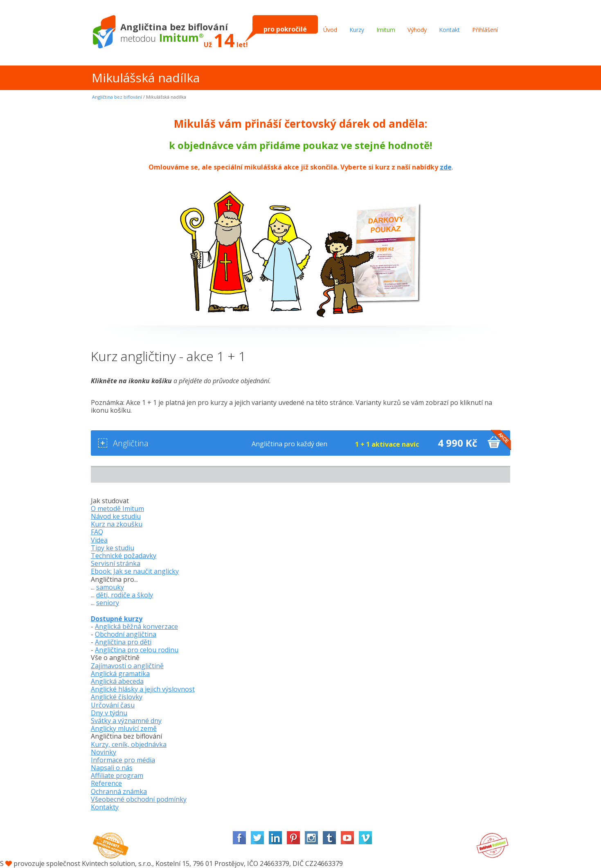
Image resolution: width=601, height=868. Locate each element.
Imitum (386, 30)
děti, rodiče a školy (125, 595)
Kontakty (105, 807)
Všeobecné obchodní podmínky (139, 799)
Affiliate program (117, 775)
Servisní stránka (116, 563)
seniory (108, 603)
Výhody (417, 30)
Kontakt (449, 30)
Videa (99, 540)
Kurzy (357, 30)
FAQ (97, 532)
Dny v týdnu (109, 713)
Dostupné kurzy (117, 619)
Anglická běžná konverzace (136, 626)
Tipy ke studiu (113, 548)
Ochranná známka (119, 791)
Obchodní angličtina (126, 634)
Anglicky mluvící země (124, 728)
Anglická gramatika (120, 674)
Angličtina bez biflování (117, 97)
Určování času (113, 705)
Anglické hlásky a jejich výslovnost (143, 689)
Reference (106, 783)
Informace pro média (123, 760)
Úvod (330, 30)
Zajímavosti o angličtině (127, 666)
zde (446, 167)
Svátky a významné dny (126, 721)
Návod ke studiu (116, 516)
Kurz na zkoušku (117, 524)
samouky (110, 587)
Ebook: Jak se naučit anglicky (135, 571)
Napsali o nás (112, 768)
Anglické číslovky (117, 697)
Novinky (104, 752)
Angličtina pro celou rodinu (137, 650)
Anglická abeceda (117, 681)
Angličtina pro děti (123, 642)
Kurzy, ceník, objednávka (129, 744)
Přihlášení (485, 30)
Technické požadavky (124, 556)
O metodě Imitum (117, 509)
